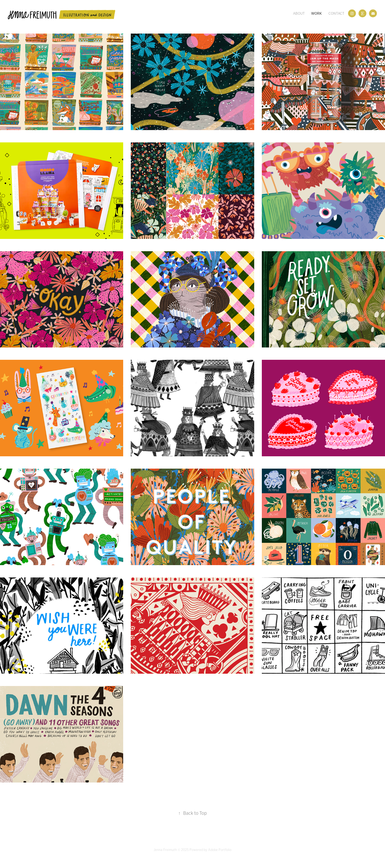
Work (316, 13)
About (299, 13)
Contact (336, 13)
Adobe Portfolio (220, 850)
